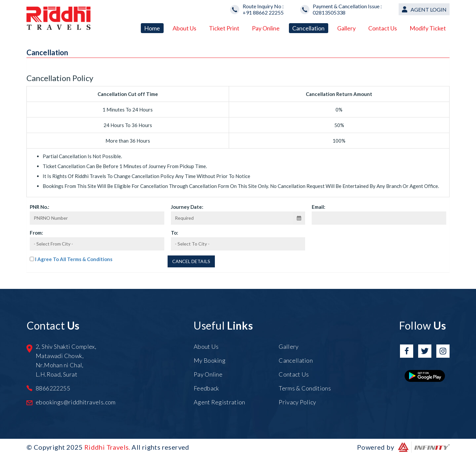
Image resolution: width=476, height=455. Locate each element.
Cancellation (308, 28)
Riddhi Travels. (107, 447)
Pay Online (266, 28)
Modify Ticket (428, 28)
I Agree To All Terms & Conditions (74, 259)
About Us (184, 28)
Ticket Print (224, 28)
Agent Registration (219, 402)
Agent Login (429, 9)
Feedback (206, 388)
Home (152, 28)
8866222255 (53, 388)
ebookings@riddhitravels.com (76, 402)
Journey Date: (187, 207)
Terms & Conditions (305, 388)
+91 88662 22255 (263, 12)
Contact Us (383, 28)
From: (36, 233)
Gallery (346, 28)
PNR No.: (40, 207)
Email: (318, 207)
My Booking (210, 360)
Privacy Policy (297, 402)
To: (175, 233)
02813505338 (329, 12)
